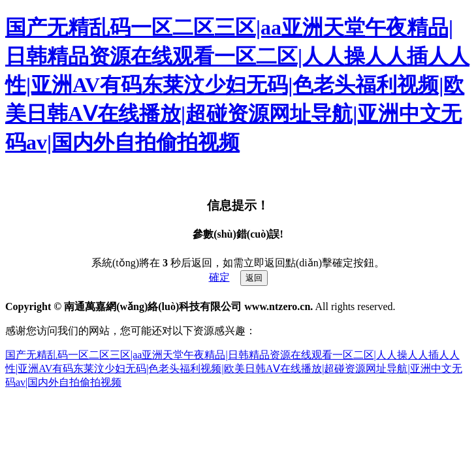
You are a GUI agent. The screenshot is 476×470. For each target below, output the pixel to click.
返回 (254, 278)
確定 (219, 277)
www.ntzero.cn (277, 306)
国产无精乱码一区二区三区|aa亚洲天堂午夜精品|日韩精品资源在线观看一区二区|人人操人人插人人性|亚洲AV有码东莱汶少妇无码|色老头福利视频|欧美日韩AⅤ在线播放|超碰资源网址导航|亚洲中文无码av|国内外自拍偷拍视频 (237, 85)
